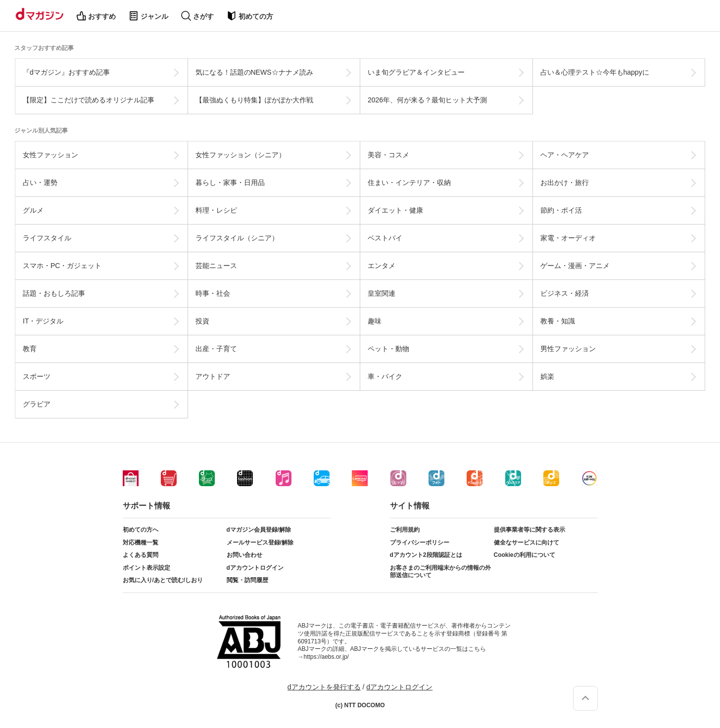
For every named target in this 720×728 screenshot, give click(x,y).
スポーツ (37, 376)
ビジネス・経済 (565, 293)
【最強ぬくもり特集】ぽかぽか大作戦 (254, 100)
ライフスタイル (47, 238)
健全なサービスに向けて (527, 543)
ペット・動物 (388, 349)
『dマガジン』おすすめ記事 (66, 72)
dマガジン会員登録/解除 (259, 530)
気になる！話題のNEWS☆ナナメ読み (254, 72)
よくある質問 (141, 555)
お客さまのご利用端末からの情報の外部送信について (440, 572)
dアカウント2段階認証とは (426, 555)
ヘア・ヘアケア (565, 155)
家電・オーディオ (568, 238)
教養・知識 (558, 321)
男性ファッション (568, 349)
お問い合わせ (244, 555)
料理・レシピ (216, 210)
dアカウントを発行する (324, 687)
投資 (202, 321)
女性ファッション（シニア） (240, 155)
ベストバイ (385, 238)
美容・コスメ (388, 155)
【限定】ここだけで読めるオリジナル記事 (89, 100)
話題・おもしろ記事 (54, 293)
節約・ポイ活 (561, 210)
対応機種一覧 (141, 543)
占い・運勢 (40, 182)
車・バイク (385, 376)
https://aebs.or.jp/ (326, 657)
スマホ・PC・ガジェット (62, 266)
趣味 (375, 321)
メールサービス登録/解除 (260, 543)
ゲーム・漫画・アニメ (575, 266)
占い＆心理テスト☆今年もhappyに (595, 72)
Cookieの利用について (525, 555)
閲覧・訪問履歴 (247, 580)
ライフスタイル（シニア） (237, 238)
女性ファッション (50, 155)
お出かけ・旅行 (565, 182)
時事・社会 (213, 293)
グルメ (33, 210)
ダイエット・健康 (395, 210)
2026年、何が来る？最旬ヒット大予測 (427, 100)
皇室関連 (382, 293)
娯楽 (547, 376)
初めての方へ (141, 530)
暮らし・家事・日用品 (230, 182)
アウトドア (213, 376)
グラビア (37, 404)
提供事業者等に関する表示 (529, 530)
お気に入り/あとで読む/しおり (163, 580)
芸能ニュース (216, 266)
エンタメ (382, 266)
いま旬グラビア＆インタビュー (416, 72)
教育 (30, 349)
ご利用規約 (405, 530)
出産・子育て (216, 349)
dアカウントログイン (255, 568)
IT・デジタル (43, 321)
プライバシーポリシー (420, 543)
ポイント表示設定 (146, 568)
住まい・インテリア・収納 (409, 182)
